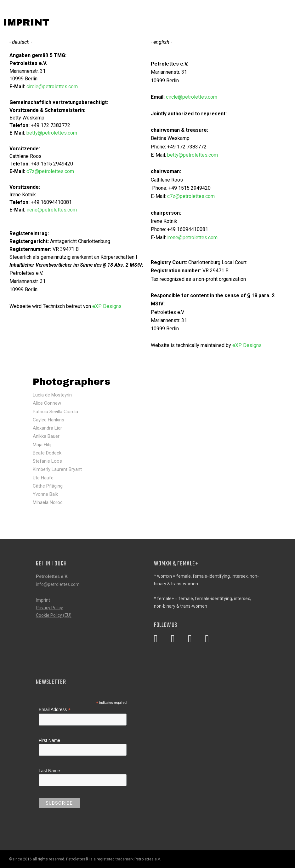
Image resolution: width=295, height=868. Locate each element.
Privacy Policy (49, 608)
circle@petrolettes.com (52, 87)
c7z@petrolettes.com (50, 171)
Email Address (55, 710)
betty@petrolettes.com (52, 133)
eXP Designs (108, 306)
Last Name (49, 771)
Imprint (43, 600)
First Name (49, 740)
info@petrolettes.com (58, 584)
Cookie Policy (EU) (54, 615)
